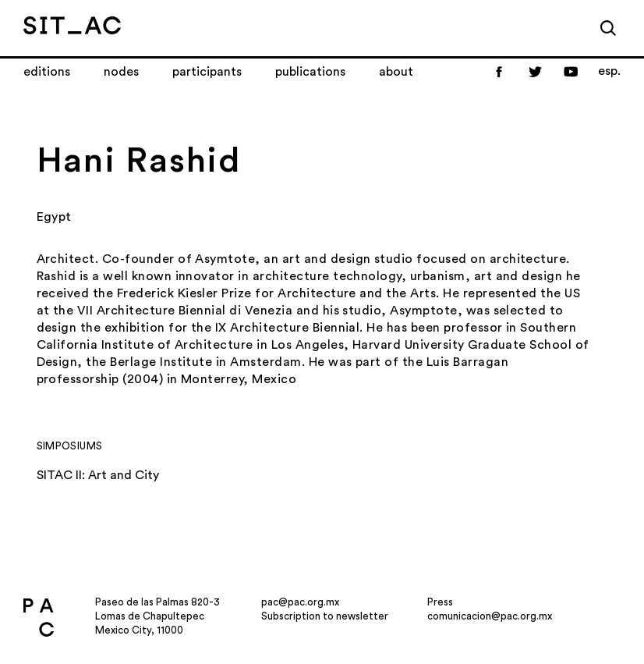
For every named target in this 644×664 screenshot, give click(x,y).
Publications (310, 72)
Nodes (121, 72)
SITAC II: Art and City (98, 475)
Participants (207, 72)
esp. (609, 71)
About (396, 72)
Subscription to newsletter (325, 616)
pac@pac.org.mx (300, 602)
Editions (47, 72)
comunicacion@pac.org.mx (490, 616)
